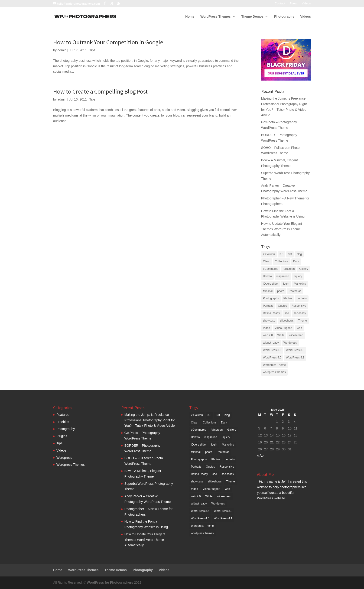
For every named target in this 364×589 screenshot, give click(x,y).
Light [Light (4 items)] (286, 284)
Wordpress (64, 458)
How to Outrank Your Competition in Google (108, 42)
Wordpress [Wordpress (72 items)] (290, 343)
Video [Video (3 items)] (266, 328)
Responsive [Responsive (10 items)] (299, 306)
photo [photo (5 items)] (281, 291)
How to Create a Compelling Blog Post (100, 91)
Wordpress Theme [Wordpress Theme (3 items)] (274, 365)
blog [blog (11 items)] (299, 254)
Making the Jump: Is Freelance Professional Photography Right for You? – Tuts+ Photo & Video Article (150, 420)
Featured (63, 415)
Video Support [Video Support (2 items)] (283, 328)
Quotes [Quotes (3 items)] (282, 306)
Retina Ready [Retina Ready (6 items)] (271, 313)
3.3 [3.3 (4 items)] (290, 254)
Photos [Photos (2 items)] (288, 298)
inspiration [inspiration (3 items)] (283, 276)
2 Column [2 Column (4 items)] (269, 254)
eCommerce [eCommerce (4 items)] (271, 269)
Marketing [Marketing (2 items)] (300, 284)
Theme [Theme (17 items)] (303, 321)
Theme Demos (253, 17)
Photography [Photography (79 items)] (271, 298)
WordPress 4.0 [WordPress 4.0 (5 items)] (272, 358)
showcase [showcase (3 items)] (269, 321)
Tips (92, 50)
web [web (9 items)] (299, 328)
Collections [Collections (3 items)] (282, 261)
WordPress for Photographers (110, 582)
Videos (306, 4)
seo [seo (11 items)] (287, 313)
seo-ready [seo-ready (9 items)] (300, 313)
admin (62, 50)
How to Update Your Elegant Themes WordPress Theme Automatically (282, 229)
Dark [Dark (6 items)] (296, 261)
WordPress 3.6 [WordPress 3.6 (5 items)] (272, 350)
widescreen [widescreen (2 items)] (296, 335)
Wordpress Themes (71, 465)
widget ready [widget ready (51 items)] (271, 343)
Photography (284, 17)
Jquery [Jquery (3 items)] (298, 276)
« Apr (261, 456)
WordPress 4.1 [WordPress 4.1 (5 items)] (295, 358)
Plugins (62, 436)
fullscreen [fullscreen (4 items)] (289, 269)
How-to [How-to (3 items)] (267, 276)
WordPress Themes (215, 17)
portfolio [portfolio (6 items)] (302, 298)
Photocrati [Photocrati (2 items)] (295, 291)
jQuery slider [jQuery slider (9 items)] (271, 284)
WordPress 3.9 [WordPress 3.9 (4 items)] (295, 350)
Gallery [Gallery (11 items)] (304, 269)
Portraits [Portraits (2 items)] (268, 306)
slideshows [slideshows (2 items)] (287, 321)
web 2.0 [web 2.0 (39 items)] (268, 335)
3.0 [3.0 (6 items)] (281, 254)
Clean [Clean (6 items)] (267, 261)
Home (190, 17)
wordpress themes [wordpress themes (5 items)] (274, 372)
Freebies (63, 422)
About (294, 4)
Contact (280, 4)
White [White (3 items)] (281, 335)
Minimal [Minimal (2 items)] (268, 291)
